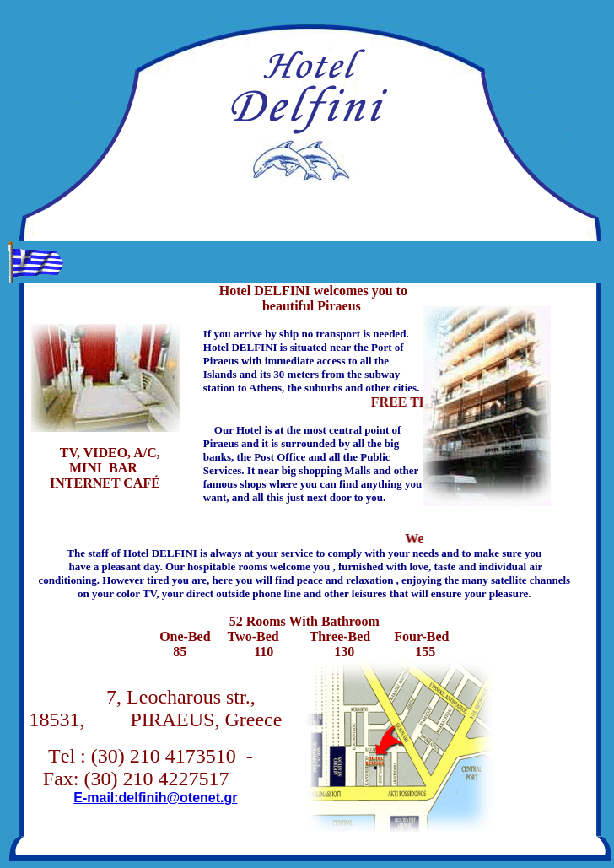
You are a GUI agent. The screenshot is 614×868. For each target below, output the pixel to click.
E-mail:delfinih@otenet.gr (155, 798)
